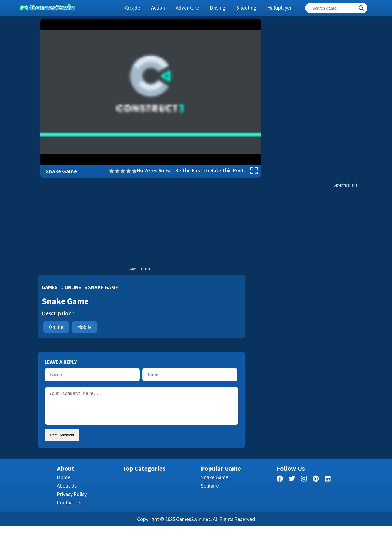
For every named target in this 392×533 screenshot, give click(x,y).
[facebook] (280, 486)
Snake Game (215, 484)
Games (50, 287)
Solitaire (210, 492)
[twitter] (292, 486)
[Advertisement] (346, 101)
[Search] (361, 8)
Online (73, 287)
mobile (84, 327)
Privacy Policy (72, 501)
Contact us (69, 509)
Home (64, 484)
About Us (67, 492)
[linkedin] (328, 486)
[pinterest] (316, 486)
